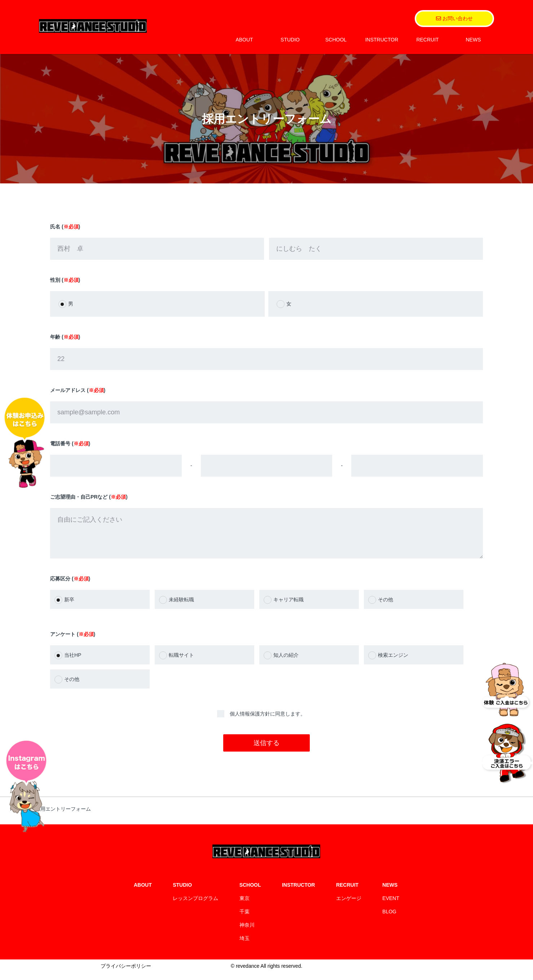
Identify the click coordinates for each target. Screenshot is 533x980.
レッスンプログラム (195, 905)
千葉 (245, 919)
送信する (266, 750)
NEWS (473, 40)
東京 (245, 905)
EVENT (391, 905)
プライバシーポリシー (126, 973)
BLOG (389, 919)
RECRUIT (427, 40)
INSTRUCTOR (382, 40)
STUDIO (290, 40)
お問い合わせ (454, 18)
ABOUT (244, 40)
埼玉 (245, 945)
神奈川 (247, 932)
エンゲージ (349, 905)
